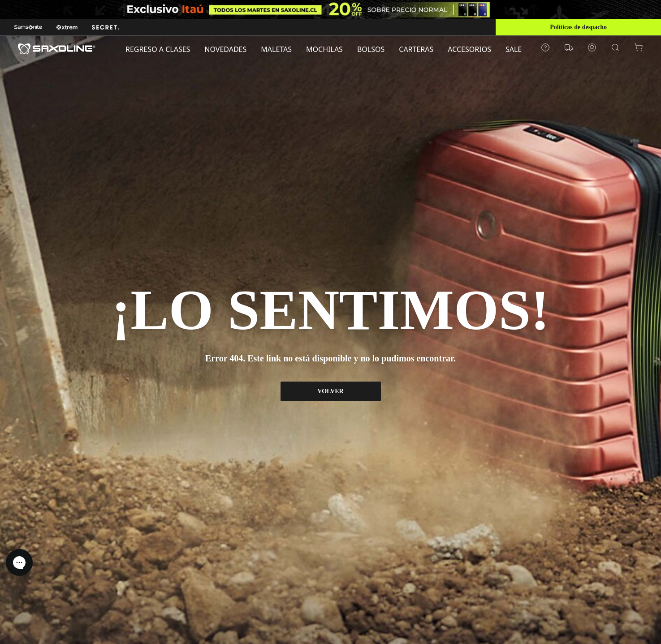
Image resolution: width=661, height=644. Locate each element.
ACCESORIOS (469, 49)
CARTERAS (416, 49)
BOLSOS (371, 49)
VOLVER (330, 391)
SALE (514, 49)
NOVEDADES (225, 49)
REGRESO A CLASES (158, 49)
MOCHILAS (324, 49)
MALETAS (276, 49)
